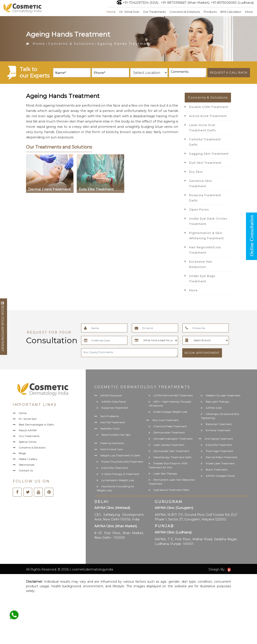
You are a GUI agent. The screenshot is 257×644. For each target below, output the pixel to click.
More (249, 12)
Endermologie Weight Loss (170, 412)
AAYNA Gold (214, 408)
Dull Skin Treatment (205, 163)
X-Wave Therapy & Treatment (120, 474)
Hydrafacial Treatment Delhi (171, 490)
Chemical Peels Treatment (170, 426)
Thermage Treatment (219, 451)
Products (210, 12)
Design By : (220, 569)
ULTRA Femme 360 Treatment (173, 395)
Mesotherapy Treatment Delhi (172, 457)
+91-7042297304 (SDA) (140, 3)
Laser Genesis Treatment (169, 445)
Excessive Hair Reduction (201, 264)
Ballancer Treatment (219, 424)
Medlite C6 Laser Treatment (223, 395)
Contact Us (26, 470)
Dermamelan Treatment (169, 432)
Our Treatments (154, 12)
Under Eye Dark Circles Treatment (208, 221)
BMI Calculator (231, 12)
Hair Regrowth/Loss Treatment (205, 250)
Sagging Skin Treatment (209, 154)
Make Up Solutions (112, 443)
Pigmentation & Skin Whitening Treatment (207, 235)
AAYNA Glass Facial (114, 402)
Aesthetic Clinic (110, 428)
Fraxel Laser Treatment (220, 463)
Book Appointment (202, 353)
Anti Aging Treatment (219, 439)
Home (111, 12)
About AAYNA (28, 430)
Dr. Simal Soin (129, 12)
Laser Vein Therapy (165, 474)
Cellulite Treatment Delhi (205, 142)
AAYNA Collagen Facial (220, 476)
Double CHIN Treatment (209, 107)
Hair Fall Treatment (113, 422)
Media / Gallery (28, 459)
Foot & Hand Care (111, 449)
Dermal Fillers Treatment (222, 457)
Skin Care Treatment (166, 420)
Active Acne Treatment (208, 116)
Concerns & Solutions (185, 12)
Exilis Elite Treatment (115, 468)
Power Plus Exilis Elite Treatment (122, 462)
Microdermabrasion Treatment (173, 439)
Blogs (22, 453)
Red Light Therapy (217, 402)
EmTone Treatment (218, 430)
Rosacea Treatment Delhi (205, 198)
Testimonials (27, 465)
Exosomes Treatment (115, 408)
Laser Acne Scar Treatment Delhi (202, 128)
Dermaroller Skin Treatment (171, 451)
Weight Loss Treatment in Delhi (120, 455)
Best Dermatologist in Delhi (36, 425)
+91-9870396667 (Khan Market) (185, 3)
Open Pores (199, 209)
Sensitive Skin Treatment (201, 183)
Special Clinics (28, 442)
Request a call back (229, 72)
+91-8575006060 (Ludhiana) (232, 3)
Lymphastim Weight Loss (118, 480)
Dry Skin (196, 172)
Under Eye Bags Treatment (202, 279)
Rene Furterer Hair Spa (116, 435)
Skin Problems (110, 416)
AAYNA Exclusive (111, 395)
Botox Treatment (217, 470)
